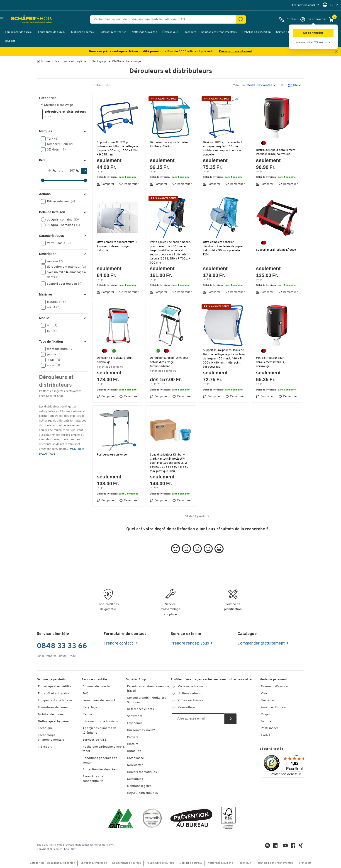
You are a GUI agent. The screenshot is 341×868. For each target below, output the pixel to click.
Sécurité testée (271, 749)
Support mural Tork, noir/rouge (269, 252)
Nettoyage (99, 62)
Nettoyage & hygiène (144, 32)
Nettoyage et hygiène (71, 62)
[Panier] (333, 19)
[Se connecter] (313, 19)
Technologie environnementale (51, 738)
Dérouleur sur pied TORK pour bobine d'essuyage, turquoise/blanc (170, 362)
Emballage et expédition (55, 687)
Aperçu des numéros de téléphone (100, 731)
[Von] (47, 171)
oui (50, 331)
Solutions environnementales (219, 32)
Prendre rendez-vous (190, 644)
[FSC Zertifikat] (228, 819)
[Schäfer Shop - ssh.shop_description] (26, 19)
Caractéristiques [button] (51, 236)
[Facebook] (294, 847)
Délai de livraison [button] (52, 212)
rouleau (53, 261)
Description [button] (48, 254)
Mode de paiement (273, 680)
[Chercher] (241, 19)
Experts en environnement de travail (148, 689)
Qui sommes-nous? (141, 730)
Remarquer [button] (129, 184)
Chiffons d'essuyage (127, 62)
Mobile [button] (44, 318)
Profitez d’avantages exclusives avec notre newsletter (212, 680)
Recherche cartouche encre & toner (104, 749)
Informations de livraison (100, 721)
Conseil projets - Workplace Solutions (147, 700)
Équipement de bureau (19, 32)
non (51, 325)
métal (52, 307)
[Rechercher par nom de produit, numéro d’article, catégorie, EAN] (165, 19)
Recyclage (90, 707)
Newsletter (135, 765)
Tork (51, 139)
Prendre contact (119, 644)
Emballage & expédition (257, 32)
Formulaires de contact (99, 700)
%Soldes (10, 41)
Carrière (133, 737)
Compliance (135, 758)
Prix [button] (42, 160)
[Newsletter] (198, 719)
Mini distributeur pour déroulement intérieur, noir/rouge (271, 362)
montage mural (59, 349)
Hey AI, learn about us (142, 793)
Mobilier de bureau (83, 32)
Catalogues (135, 779)
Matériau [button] (46, 294)
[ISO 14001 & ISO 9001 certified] (121, 819)
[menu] (305, 5)
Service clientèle (94, 680)
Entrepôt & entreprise (113, 32)
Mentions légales (139, 786)
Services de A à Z (95, 740)
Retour (87, 714)
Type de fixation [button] (51, 342)
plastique (55, 302)
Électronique (170, 32)
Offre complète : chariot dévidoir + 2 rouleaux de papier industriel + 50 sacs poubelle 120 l (224, 248)
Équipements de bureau (55, 700)
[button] (313, 33)
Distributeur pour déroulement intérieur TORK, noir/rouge (277, 152)
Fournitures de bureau (52, 32)
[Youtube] (286, 847)
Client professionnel (303, 5)
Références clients (140, 709)
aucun (52, 365)
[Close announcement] (336, 52)
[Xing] (302, 847)
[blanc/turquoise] (113, 351)
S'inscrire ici (324, 42)
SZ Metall (55, 150)
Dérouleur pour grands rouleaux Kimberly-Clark (167, 144)
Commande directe (96, 687)
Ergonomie (135, 723)
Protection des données (100, 770)
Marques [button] (46, 131)
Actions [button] (45, 194)
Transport (190, 32)
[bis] (70, 171)
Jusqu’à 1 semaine (61, 220)
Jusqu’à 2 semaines (63, 225)
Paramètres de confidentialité (93, 779)
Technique (45, 728)
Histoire (133, 744)
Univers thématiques (142, 772)
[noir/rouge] (264, 143)
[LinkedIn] (268, 847)
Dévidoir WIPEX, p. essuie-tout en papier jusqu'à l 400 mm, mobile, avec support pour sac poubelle (223, 149)
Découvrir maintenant (236, 52)
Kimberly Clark (59, 144)
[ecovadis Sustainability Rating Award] (152, 819)
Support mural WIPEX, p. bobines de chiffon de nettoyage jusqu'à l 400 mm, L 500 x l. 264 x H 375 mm (117, 149)
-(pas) (52, 360)
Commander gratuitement (261, 644)
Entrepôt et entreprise (54, 694)
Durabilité (134, 751)
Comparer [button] (106, 184)
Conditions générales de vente (100, 760)
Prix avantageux (60, 201)
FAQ (85, 694)
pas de (53, 354)
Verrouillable (57, 243)
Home (46, 62)
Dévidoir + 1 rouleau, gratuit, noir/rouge (116, 360)
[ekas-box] (191, 819)
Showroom (135, 716)
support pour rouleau (63, 284)
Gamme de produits (51, 680)
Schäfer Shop (136, 680)
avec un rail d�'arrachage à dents (63, 274)
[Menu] (297, 756)
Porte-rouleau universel (113, 455)
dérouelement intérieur (64, 267)
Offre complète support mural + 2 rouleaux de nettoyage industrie (117, 246)
